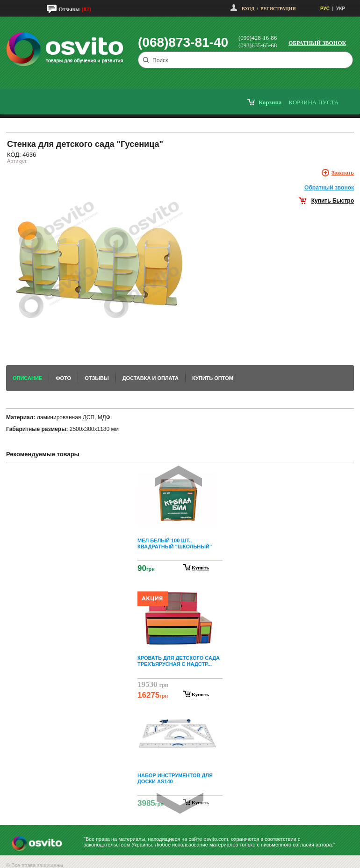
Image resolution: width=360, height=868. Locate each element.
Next (180, 803)
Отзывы (69, 9)
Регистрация (278, 9)
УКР (341, 9)
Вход (248, 9)
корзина (270, 102)
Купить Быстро (333, 201)
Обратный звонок (317, 43)
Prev (179, 476)
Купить (200, 568)
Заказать (343, 173)
